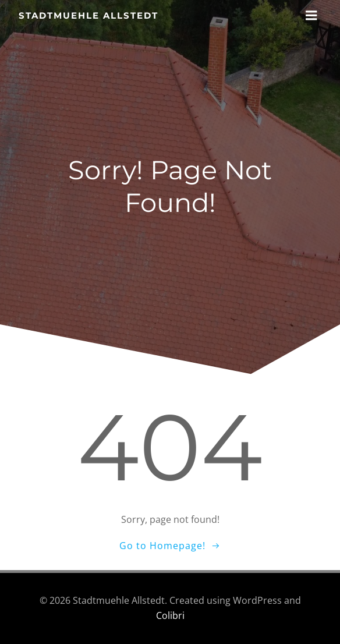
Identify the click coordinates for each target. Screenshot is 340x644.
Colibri (170, 615)
